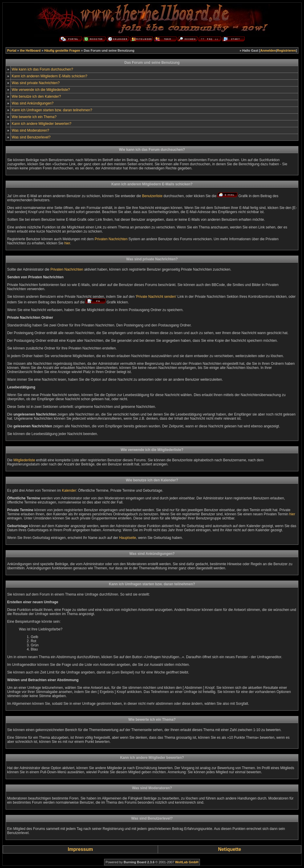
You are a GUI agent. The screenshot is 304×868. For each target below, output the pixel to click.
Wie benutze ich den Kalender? (36, 97)
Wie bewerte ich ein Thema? (34, 117)
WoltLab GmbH (187, 862)
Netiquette (229, 849)
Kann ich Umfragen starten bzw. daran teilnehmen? (52, 110)
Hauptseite (128, 538)
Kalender (69, 491)
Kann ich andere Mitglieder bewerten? (42, 124)
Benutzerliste (152, 196)
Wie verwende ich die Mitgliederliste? (41, 90)
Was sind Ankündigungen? (33, 103)
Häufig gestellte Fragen (62, 50)
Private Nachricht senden (156, 297)
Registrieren (286, 50)
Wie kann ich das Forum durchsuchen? (42, 69)
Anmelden (268, 50)
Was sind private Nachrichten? (36, 83)
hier (67, 243)
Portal (12, 50)
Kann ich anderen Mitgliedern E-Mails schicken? (50, 76)
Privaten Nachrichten (111, 239)
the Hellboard (30, 50)
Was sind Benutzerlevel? (31, 137)
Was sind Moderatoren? (31, 130)
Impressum (80, 849)
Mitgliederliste (24, 460)
